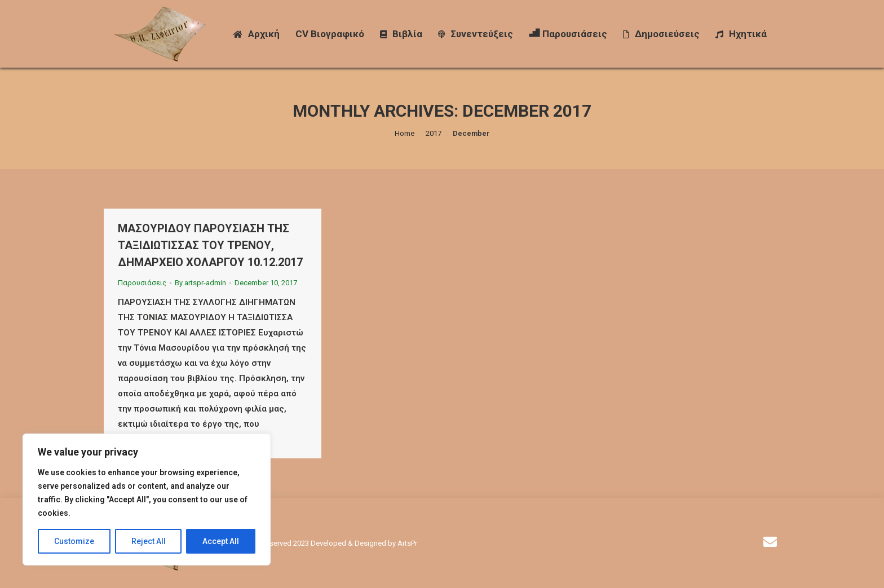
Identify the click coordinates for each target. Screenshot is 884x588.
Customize (74, 541)
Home (405, 133)
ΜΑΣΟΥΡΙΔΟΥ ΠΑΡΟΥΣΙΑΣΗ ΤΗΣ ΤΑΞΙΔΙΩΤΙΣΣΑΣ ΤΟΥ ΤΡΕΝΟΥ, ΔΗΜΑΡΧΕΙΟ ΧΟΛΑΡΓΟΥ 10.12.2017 (210, 245)
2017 (434, 133)
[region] (147, 499)
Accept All (221, 541)
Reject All (149, 541)
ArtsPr (407, 543)
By (200, 283)
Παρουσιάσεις (142, 283)
